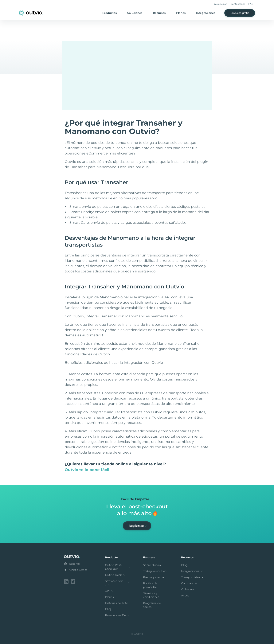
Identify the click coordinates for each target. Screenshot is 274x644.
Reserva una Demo (118, 615)
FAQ (251, 4)
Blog (184, 565)
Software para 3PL (118, 583)
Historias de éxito (117, 603)
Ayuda (185, 595)
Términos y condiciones (151, 595)
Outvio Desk (116, 575)
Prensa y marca (153, 577)
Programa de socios (152, 605)
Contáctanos (238, 4)
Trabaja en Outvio (155, 571)
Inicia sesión (220, 4)
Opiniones (188, 589)
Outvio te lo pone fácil (87, 470)
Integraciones (206, 13)
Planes (181, 13)
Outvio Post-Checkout (118, 567)
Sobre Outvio (152, 565)
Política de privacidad (150, 585)
